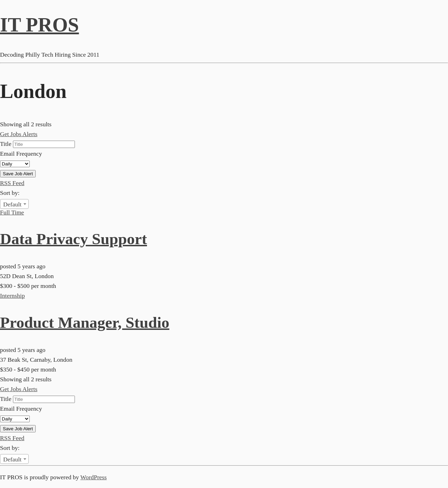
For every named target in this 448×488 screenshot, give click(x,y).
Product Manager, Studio (85, 323)
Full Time (12, 212)
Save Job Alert (18, 174)
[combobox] (14, 204)
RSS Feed (12, 183)
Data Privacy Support (73, 239)
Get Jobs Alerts (19, 134)
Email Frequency (21, 154)
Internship (12, 296)
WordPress (94, 477)
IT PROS (39, 25)
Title (6, 144)
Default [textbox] (12, 204)
